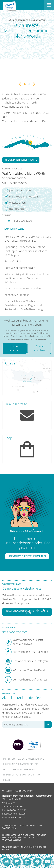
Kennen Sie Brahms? (17, 295)
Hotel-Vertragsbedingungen (19, 769)
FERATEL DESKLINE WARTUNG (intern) (22, 775)
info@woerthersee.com (14, 814)
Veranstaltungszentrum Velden (23, 288)
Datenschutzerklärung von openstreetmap (29, 339)
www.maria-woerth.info (16, 107)
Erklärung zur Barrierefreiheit (21, 764)
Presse (7, 780)
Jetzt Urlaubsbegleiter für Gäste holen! (27, 612)
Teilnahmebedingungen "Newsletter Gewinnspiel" (22, 827)
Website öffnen (15, 203)
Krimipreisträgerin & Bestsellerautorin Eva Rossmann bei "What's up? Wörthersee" (27, 278)
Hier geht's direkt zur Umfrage (27, 556)
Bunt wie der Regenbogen (20, 268)
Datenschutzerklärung (31, 759)
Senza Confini (13, 261)
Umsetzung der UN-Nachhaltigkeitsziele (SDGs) (24, 848)
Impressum (9, 759)
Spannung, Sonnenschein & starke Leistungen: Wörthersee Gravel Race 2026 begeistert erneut (26, 251)
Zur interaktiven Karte (21, 160)
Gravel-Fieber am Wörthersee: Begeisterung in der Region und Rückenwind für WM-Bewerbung (24, 305)
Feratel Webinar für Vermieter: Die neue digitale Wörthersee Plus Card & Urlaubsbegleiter (24, 837)
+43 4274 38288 (15, 807)
